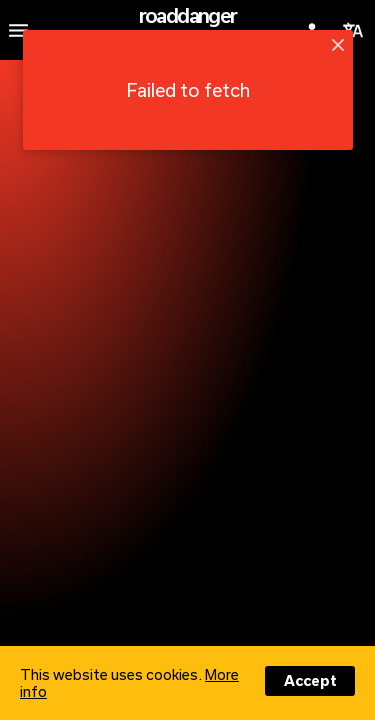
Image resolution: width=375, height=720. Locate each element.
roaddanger (188, 15)
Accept (310, 680)
